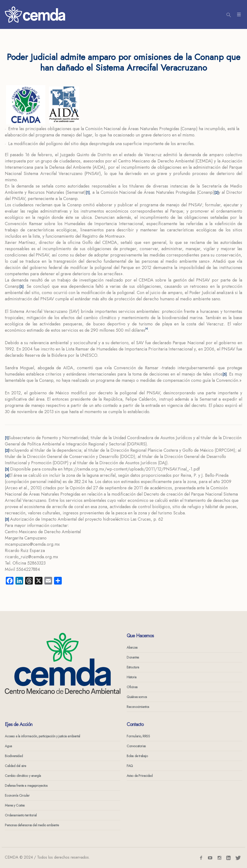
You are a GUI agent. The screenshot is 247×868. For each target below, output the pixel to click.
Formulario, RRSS (138, 736)
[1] (88, 193)
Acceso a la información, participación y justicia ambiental (42, 736)
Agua (8, 746)
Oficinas (132, 687)
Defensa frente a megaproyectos (26, 786)
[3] (21, 287)
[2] (216, 193)
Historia (132, 677)
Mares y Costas (15, 805)
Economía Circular (17, 795)
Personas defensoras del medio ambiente (32, 825)
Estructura (133, 667)
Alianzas (132, 647)
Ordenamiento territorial (21, 815)
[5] (224, 374)
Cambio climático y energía (23, 776)
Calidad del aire (15, 766)
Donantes (133, 657)
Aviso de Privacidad (140, 776)
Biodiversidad (14, 756)
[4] (7, 476)
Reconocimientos (138, 707)
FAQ (130, 766)
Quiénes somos (137, 697)
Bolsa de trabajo (137, 756)
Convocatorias (136, 746)
